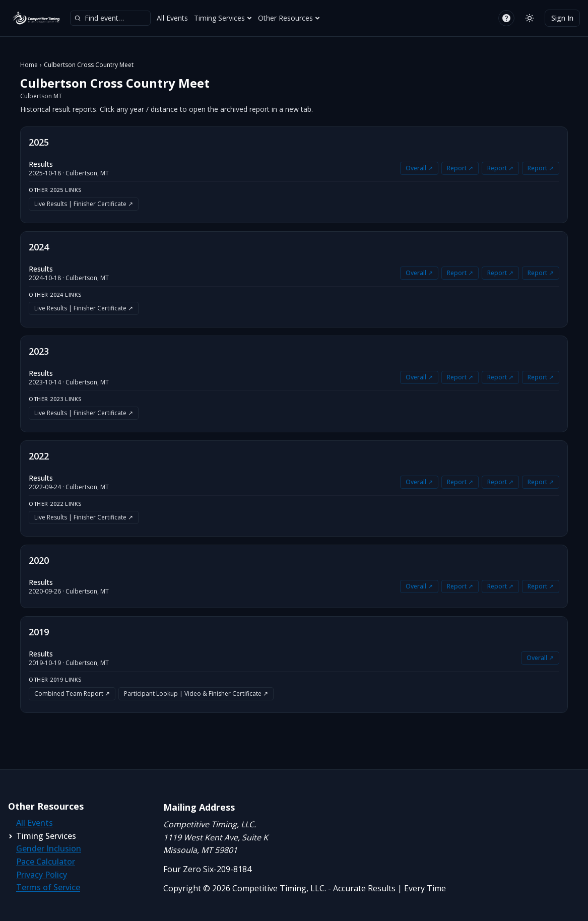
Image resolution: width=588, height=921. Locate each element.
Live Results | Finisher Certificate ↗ (84, 204)
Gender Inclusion (49, 848)
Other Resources (289, 18)
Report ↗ (460, 168)
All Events (172, 18)
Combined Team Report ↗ (72, 694)
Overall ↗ (419, 168)
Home (29, 65)
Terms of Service (48, 887)
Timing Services (223, 18)
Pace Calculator (46, 862)
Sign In (562, 18)
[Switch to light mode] (530, 18)
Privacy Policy (42, 875)
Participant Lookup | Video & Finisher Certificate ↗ (196, 694)
